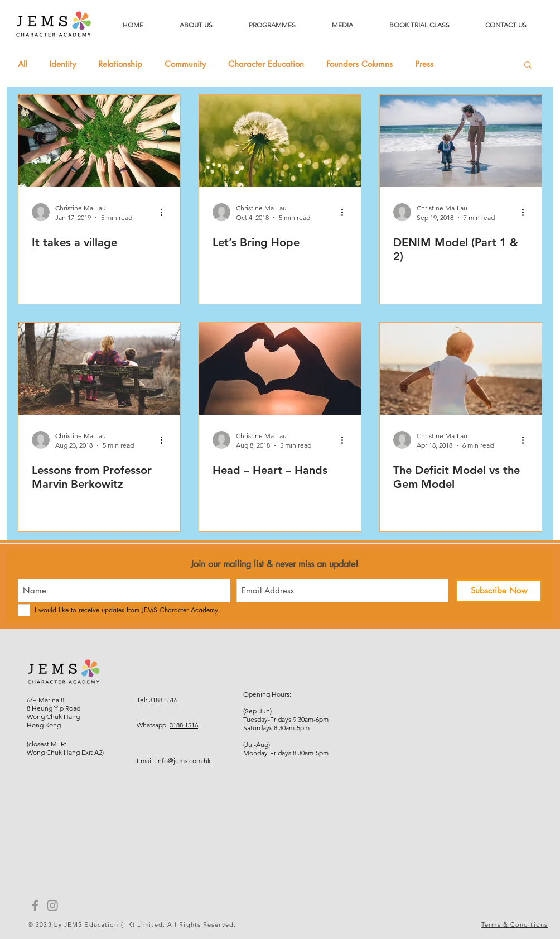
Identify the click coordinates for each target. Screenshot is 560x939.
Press (424, 64)
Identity (62, 64)
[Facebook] (35, 906)
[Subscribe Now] (499, 591)
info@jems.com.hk (184, 761)
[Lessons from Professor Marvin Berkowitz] (99, 369)
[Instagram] (52, 906)
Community (185, 64)
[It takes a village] (99, 141)
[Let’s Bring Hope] (280, 141)
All (22, 64)
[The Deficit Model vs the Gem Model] (461, 369)
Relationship (120, 64)
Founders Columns (359, 64)
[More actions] (165, 212)
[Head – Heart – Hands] (280, 369)
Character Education (266, 64)
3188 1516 (163, 700)
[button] (528, 66)
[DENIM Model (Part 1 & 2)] (461, 141)
